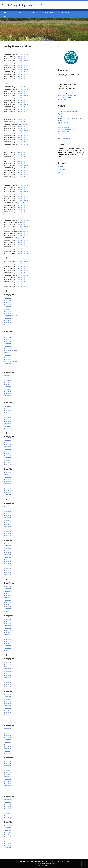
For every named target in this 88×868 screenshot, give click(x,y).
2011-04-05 (7, 839)
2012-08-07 (7, 738)
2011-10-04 (7, 804)
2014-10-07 (7, 589)
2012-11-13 (7, 731)
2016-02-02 (7, 462)
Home (6, 13)
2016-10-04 (7, 445)
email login (51, 865)
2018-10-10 (7, 303)
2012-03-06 (7, 749)
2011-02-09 (7, 843)
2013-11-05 (7, 664)
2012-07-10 (7, 740)
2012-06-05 (7, 742)
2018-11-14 (7, 300)
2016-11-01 (7, 442)
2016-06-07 (7, 454)
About (19, 13)
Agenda (20, 54)
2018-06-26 (7, 311)
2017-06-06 (7, 387)
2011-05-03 (7, 818)
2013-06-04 (7, 675)
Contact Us (8, 16)
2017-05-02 (7, 389)
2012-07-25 (7, 772)
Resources (66, 13)
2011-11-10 (7, 802)
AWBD (60, 109)
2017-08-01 (7, 382)
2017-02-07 (7, 396)
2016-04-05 (7, 458)
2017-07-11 (7, 385)
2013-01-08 (7, 687)
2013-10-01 (7, 667)
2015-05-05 (7, 522)
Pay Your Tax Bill (63, 123)
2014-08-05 (7, 630)
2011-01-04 (7, 848)
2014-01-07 (7, 611)
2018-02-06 (7, 325)
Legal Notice (57, 861)
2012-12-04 (7, 729)
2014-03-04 (7, 607)
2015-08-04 (7, 516)
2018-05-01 (7, 318)
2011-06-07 (7, 815)
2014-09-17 (7, 624)
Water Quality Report (64, 138)
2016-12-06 (7, 440)
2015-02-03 (7, 533)
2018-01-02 (7, 327)
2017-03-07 (7, 394)
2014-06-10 (7, 637)
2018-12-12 (7, 298)
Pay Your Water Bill (64, 125)
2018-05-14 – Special (10, 316)
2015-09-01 (7, 513)
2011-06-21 (7, 813)
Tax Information (62, 134)
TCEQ (60, 136)
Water (60, 172)
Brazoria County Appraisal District (68, 112)
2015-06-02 (7, 520)
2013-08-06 (7, 671)
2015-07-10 (7, 518)
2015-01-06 (7, 536)
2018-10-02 (7, 305)
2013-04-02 (7, 680)
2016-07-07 (7, 451)
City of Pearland (63, 114)
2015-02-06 (7, 531)
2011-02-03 (7, 846)
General (60, 167)
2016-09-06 (7, 447)
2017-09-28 (7, 380)
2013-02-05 (7, 684)
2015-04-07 (7, 524)
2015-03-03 (7, 527)
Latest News (62, 169)
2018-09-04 (7, 307)
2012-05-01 (7, 744)
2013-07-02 (7, 673)
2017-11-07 (7, 378)
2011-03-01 (7, 841)
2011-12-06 (7, 800)
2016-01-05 (7, 465)
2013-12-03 (7, 662)
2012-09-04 (7, 735)
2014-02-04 (7, 609)
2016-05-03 (7, 456)
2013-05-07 (7, 678)
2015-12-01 (7, 507)
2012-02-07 (7, 751)
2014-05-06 (7, 602)
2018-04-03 (7, 320)
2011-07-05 (7, 811)
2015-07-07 (7, 559)
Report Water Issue (64, 127)
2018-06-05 (7, 314)
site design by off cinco (41, 865)
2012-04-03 (7, 747)
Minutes (26, 54)
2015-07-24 (7, 555)
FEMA (60, 116)
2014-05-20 (7, 600)
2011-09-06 (7, 806)
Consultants (49, 13)
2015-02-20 (7, 529)
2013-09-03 (7, 669)
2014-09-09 (7, 591)
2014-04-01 (7, 605)
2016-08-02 (7, 449)
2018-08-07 (7, 309)
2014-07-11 (7, 596)
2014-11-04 (7, 587)
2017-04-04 (7, 391)
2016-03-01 (7, 460)
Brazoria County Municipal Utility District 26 (23, 5)
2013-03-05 (7, 682)
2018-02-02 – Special (10, 362)
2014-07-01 (7, 598)
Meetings (33, 13)
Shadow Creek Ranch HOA (66, 129)
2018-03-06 (7, 323)
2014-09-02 (7, 593)
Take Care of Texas (64, 132)
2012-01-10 (7, 753)
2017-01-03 (7, 398)
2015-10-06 (7, 511)
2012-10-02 (7, 733)
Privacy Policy (65, 861)
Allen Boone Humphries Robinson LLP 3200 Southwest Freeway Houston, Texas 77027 (69, 97)
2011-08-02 (7, 809)
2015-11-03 (7, 509)
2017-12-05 (7, 376)
